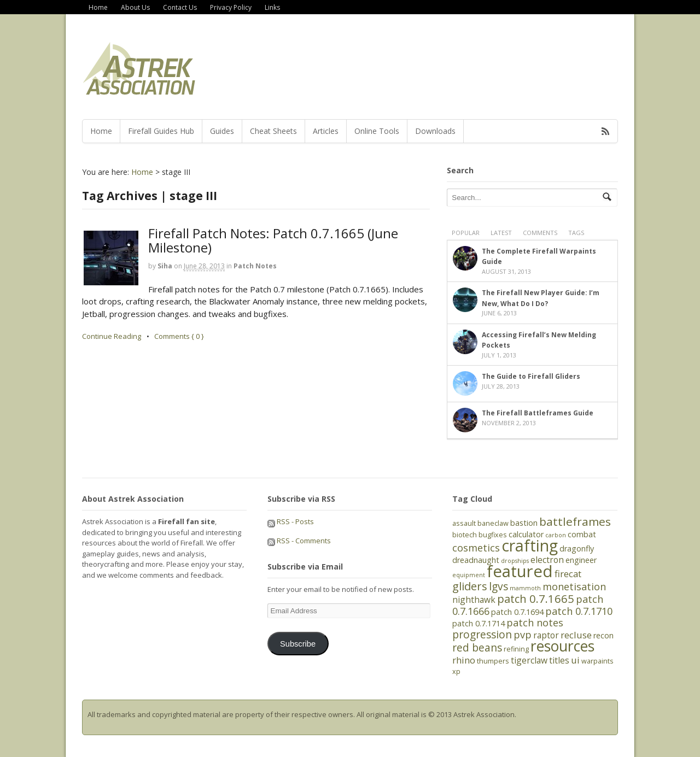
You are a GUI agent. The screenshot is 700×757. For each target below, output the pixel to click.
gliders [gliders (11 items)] (470, 586)
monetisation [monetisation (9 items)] (574, 586)
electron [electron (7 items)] (547, 560)
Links (272, 7)
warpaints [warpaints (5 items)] (597, 661)
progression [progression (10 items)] (482, 635)
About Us (135, 7)
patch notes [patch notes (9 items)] (535, 623)
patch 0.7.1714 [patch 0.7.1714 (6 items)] (479, 623)
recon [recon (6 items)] (603, 635)
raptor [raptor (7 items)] (546, 635)
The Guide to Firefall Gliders (531, 376)
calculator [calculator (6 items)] (526, 534)
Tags (576, 233)
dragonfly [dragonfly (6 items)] (577, 548)
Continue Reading (112, 336)
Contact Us (180, 7)
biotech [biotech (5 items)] (465, 535)
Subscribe (298, 644)
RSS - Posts (291, 521)
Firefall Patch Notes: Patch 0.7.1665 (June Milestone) (273, 240)
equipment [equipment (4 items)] (469, 575)
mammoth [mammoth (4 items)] (525, 588)
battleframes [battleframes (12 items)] (575, 521)
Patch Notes (255, 266)
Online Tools (377, 131)
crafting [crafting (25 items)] (530, 545)
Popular (466, 233)
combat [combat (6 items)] (582, 534)
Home (98, 7)
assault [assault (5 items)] (464, 523)
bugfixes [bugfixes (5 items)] (493, 535)
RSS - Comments (299, 541)
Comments (540, 233)
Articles (326, 131)
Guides (222, 131)
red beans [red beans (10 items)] (477, 648)
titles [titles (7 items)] (559, 660)
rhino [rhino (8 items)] (464, 660)
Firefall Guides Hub (161, 131)
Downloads (435, 131)
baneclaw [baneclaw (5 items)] (493, 523)
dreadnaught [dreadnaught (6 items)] (476, 560)
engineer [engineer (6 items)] (581, 560)
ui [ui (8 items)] (575, 660)
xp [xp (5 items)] (456, 671)
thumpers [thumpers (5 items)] (493, 661)
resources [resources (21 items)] (562, 646)
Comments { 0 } (179, 336)
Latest (501, 233)
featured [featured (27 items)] (520, 571)
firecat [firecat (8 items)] (568, 574)
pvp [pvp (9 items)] (523, 635)
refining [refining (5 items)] (516, 649)
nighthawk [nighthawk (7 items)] (474, 600)
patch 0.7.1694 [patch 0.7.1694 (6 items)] (517, 612)
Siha (165, 266)
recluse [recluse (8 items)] (576, 635)
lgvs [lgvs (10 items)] (498, 586)
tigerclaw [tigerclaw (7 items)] (529, 660)
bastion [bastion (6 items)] (524, 523)
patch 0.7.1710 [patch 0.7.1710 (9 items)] (579, 611)
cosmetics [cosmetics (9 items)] (476, 548)
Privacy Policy (231, 7)
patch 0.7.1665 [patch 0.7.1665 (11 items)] (536, 598)
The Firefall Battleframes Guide (538, 413)
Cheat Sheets (273, 131)
